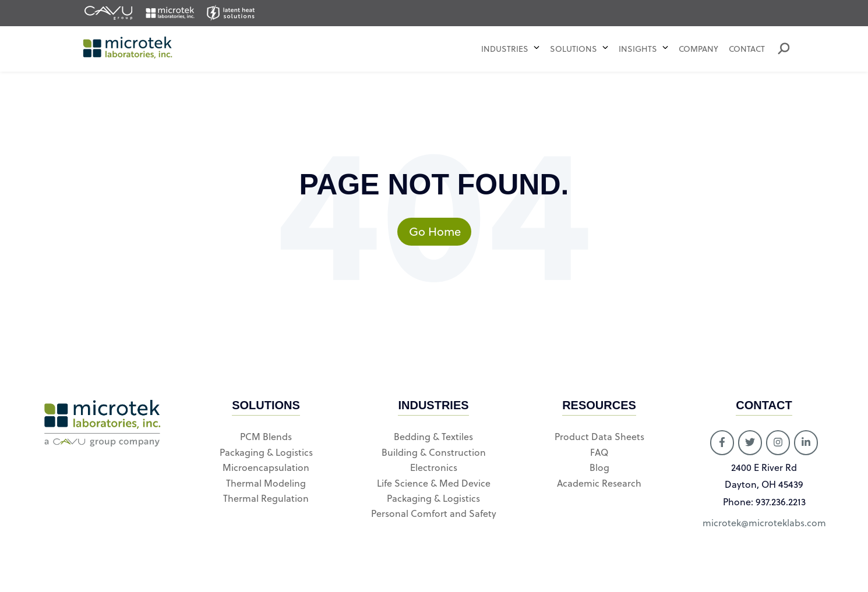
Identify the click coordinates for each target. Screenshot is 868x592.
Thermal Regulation (266, 498)
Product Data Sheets (599, 437)
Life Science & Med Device (434, 483)
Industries (505, 49)
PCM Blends (266, 437)
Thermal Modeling (266, 483)
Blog (599, 467)
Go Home (440, 231)
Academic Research (599, 483)
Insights (638, 49)
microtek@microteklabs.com (764, 523)
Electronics (434, 467)
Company (698, 49)
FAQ (599, 452)
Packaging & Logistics (266, 452)
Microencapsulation (266, 467)
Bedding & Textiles (433, 437)
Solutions (575, 49)
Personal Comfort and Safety (434, 513)
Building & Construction (434, 452)
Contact (747, 49)
